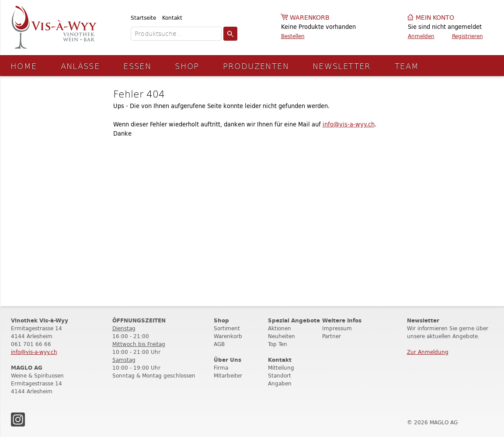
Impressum (337, 328)
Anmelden (421, 36)
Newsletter (342, 66)
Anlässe (80, 66)
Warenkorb (310, 18)
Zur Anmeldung (428, 352)
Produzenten (256, 66)
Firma (221, 368)
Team (407, 66)
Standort (280, 376)
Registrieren (468, 36)
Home (24, 66)
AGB (219, 344)
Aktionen (280, 328)
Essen (137, 66)
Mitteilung (281, 368)
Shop (187, 66)
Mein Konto (435, 18)
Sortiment (227, 328)
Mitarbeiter (228, 376)
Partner (332, 336)
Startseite (143, 18)
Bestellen (293, 36)
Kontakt (172, 18)
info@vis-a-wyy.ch (349, 124)
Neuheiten (282, 336)
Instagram (18, 420)
